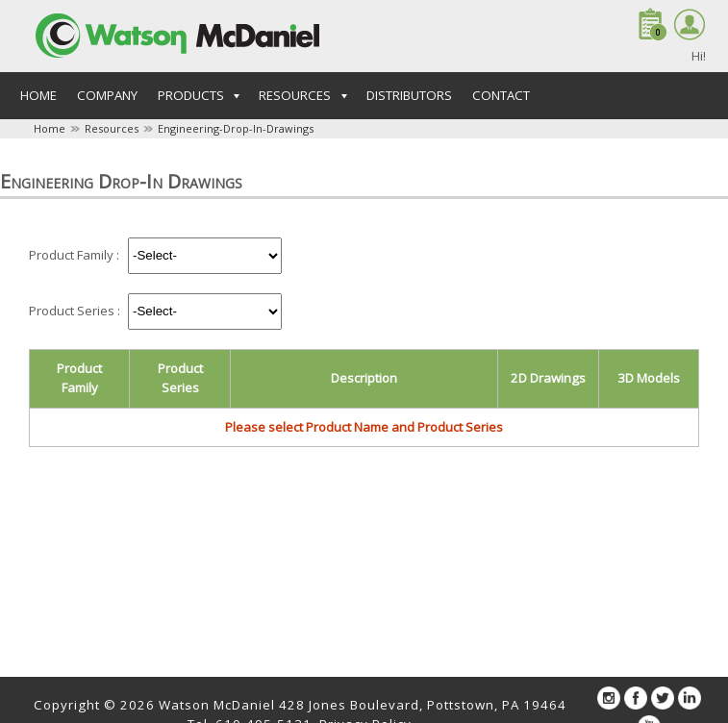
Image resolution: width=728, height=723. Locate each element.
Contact (501, 95)
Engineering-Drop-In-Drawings (236, 128)
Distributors (409, 95)
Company (107, 95)
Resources (112, 128)
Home (38, 95)
